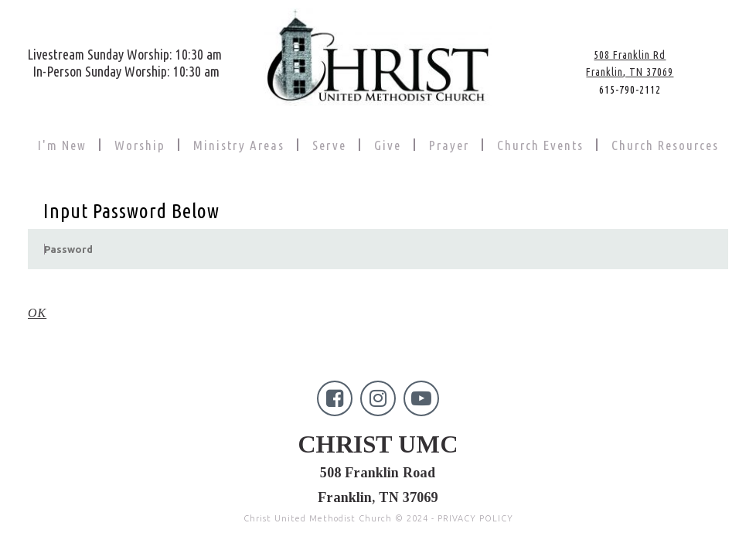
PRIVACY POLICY (475, 490)
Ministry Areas (239, 145)
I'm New (62, 145)
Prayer (449, 145)
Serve (329, 145)
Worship (140, 145)
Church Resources (665, 145)
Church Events (540, 145)
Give (388, 145)
